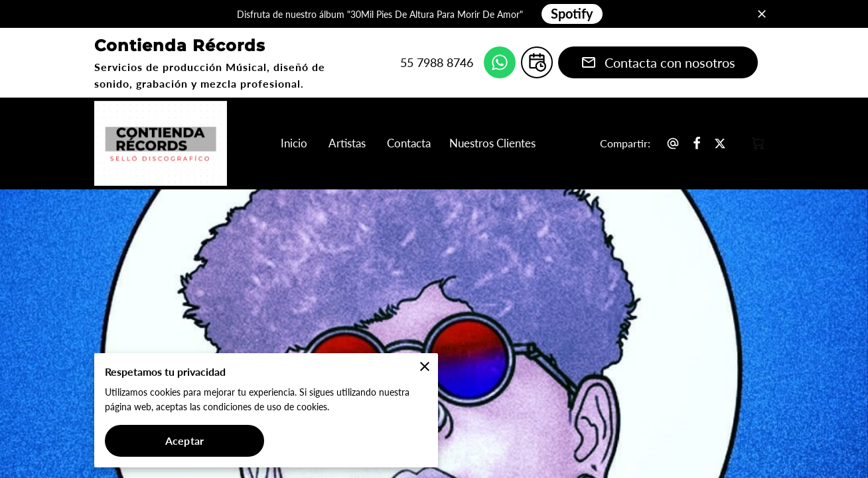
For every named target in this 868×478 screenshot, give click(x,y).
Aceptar (184, 440)
